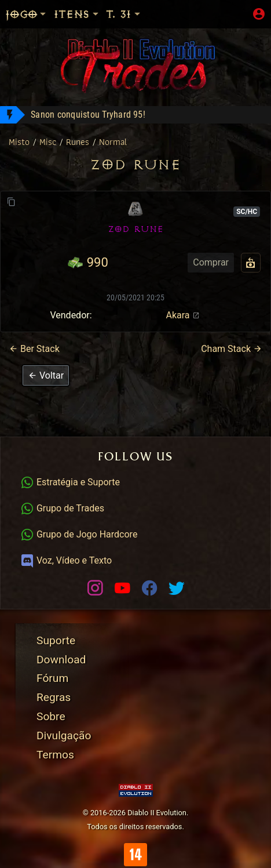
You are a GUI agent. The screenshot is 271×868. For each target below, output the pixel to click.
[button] (46, 375)
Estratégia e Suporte (70, 482)
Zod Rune (135, 165)
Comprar (211, 262)
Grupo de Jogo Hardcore (79, 534)
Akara (182, 315)
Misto (21, 142)
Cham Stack (232, 349)
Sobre (51, 716)
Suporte (56, 640)
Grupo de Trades (62, 508)
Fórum (52, 678)
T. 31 (124, 14)
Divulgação (64, 736)
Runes (79, 142)
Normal (113, 142)
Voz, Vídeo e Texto (66, 560)
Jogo (27, 14)
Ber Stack (34, 349)
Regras (54, 697)
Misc (49, 142)
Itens (77, 14)
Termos (55, 755)
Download (61, 660)
